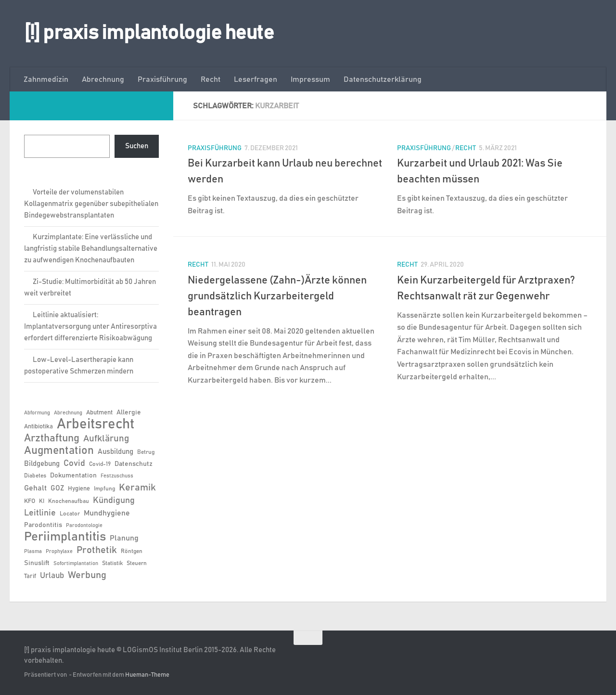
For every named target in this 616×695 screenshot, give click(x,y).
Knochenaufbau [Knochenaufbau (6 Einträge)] (69, 501)
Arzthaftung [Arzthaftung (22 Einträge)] (52, 438)
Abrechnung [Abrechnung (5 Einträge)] (68, 413)
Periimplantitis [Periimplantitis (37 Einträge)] (65, 537)
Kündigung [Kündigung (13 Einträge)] (114, 501)
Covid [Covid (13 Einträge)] (74, 463)
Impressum (310, 79)
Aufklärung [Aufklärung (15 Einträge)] (106, 439)
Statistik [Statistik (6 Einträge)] (112, 563)
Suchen (137, 146)
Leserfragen (256, 79)
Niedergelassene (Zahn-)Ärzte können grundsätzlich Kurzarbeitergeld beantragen (277, 296)
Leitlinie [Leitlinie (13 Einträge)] (40, 513)
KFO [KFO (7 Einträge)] (30, 501)
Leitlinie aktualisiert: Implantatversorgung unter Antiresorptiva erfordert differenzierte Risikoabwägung (90, 327)
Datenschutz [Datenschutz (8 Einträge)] (134, 464)
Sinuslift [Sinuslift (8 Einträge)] (37, 563)
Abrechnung (103, 79)
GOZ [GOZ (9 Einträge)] (57, 488)
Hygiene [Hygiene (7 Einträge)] (79, 489)
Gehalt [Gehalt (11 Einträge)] (35, 488)
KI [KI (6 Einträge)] (42, 501)
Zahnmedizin (46, 79)
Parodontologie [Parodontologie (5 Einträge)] (84, 526)
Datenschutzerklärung (383, 79)
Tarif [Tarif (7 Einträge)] (30, 576)
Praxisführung (162, 79)
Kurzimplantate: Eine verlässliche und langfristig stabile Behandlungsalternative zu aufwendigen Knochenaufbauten (91, 249)
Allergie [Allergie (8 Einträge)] (129, 412)
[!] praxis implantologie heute (149, 33)
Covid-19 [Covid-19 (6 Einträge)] (100, 464)
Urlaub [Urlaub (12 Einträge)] (52, 576)
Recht (211, 79)
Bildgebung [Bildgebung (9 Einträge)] (42, 464)
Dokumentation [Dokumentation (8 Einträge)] (73, 476)
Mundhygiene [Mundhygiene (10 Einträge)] (107, 513)
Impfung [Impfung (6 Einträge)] (104, 489)
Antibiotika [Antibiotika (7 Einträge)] (38, 427)
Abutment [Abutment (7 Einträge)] (99, 413)
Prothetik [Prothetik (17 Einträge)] (97, 550)
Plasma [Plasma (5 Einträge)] (33, 552)
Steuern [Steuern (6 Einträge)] (137, 563)
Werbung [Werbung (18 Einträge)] (87, 575)
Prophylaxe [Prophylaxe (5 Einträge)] (59, 552)
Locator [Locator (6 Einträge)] (70, 514)
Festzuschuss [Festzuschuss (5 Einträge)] (117, 476)
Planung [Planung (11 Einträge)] (124, 538)
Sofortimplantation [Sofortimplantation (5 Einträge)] (76, 564)
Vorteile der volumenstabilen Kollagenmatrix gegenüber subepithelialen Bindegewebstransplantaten (91, 204)
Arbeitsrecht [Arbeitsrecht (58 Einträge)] (96, 425)
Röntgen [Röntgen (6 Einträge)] (132, 551)
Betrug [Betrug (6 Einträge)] (146, 452)
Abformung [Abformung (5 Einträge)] (37, 413)
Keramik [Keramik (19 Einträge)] (137, 488)
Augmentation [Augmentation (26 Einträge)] (59, 451)
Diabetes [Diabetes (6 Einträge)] (35, 476)
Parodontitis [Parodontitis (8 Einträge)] (43, 525)
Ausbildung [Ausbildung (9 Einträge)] (115, 452)
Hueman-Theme (147, 675)
